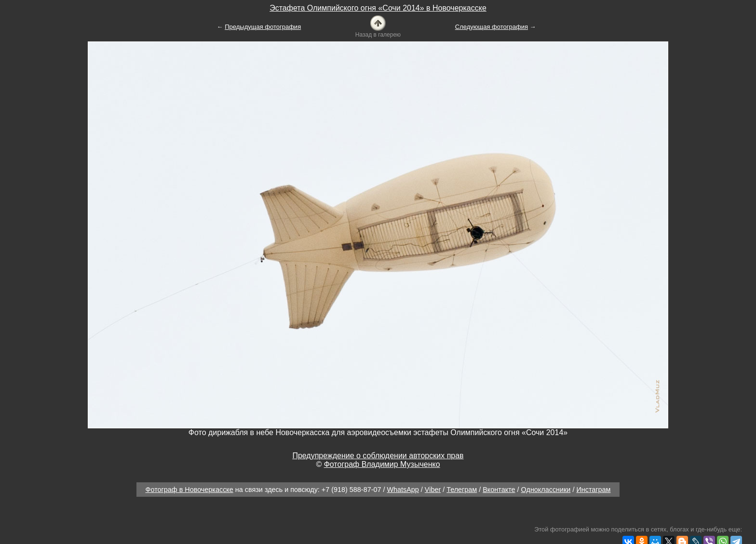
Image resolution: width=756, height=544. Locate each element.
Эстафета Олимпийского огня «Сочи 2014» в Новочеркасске (378, 8)
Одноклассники (546, 490)
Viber (433, 490)
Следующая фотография (492, 27)
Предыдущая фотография (263, 27)
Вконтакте (499, 490)
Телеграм (462, 490)
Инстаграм (593, 490)
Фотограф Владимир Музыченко (382, 464)
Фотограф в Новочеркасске (189, 490)
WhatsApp (403, 490)
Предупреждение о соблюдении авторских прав (378, 456)
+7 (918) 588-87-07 (351, 490)
